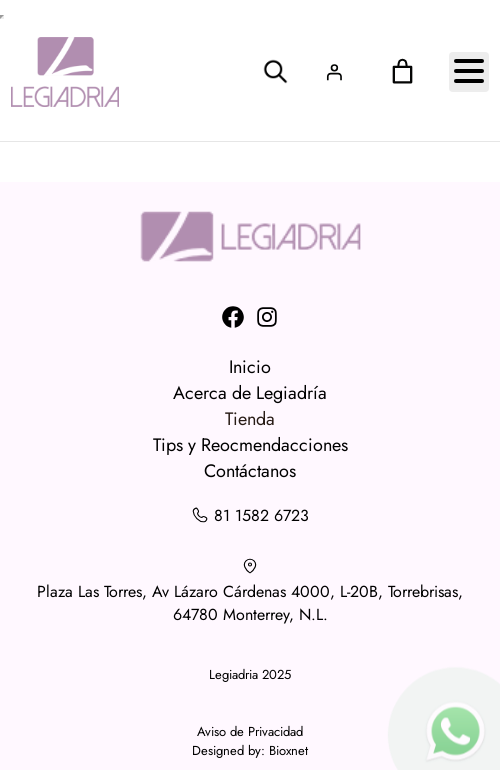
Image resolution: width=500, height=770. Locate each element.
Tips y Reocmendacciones (250, 445)
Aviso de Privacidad (250, 731)
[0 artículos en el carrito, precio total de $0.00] (402, 72)
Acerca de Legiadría (250, 393)
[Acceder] (334, 72)
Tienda (250, 419)
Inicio (250, 367)
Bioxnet (288, 750)
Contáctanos (250, 471)
